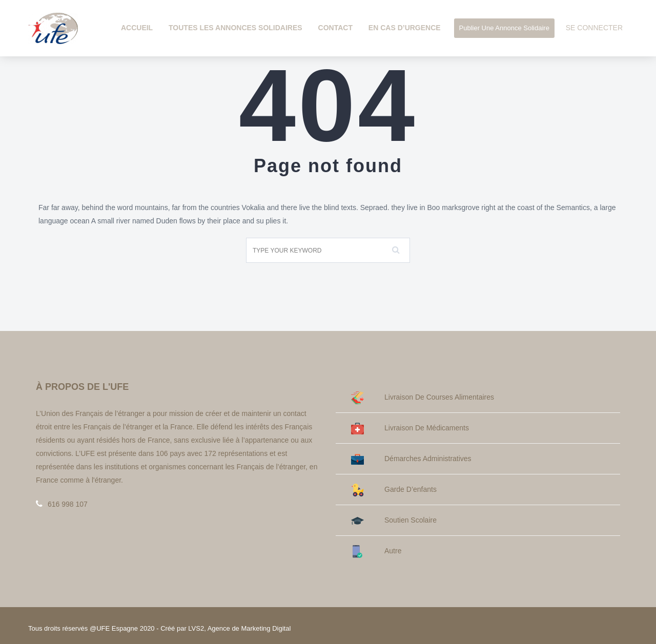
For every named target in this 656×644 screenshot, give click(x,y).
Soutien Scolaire (394, 520)
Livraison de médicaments (410, 428)
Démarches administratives (411, 459)
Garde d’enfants (394, 490)
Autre (376, 551)
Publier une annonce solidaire (504, 28)
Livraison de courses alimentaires (423, 397)
